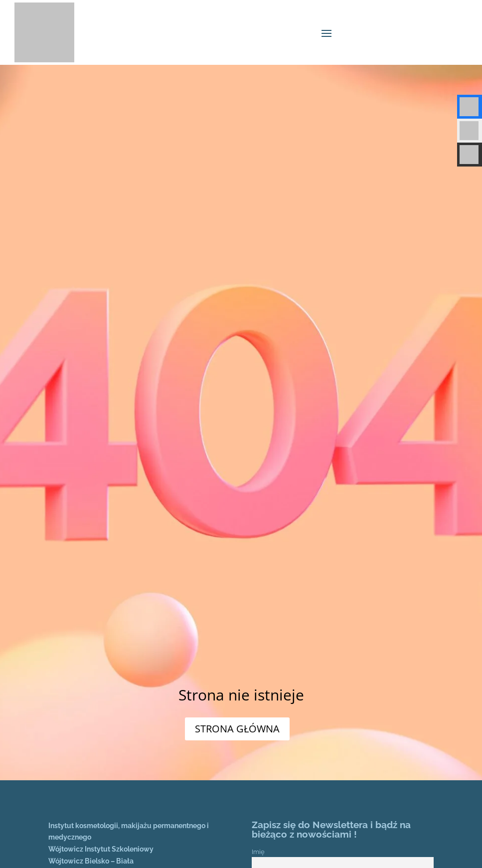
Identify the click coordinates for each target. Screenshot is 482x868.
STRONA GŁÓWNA (237, 729)
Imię (258, 852)
